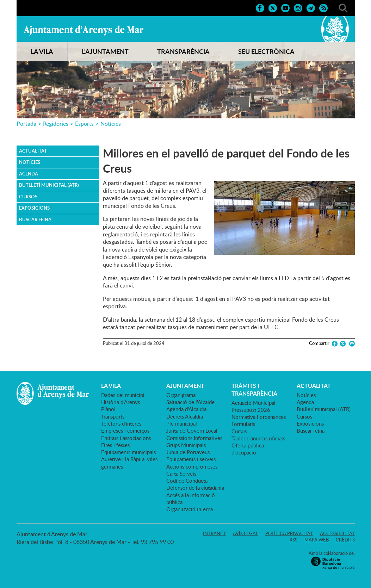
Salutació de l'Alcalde (190, 402)
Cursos (28, 197)
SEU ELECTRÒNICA (266, 51)
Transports (113, 416)
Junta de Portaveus (188, 452)
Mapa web (317, 540)
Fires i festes (115, 445)
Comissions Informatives (194, 438)
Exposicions (34, 208)
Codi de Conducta (187, 481)
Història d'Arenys (120, 402)
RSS (293, 540)
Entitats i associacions (126, 438)
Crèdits (345, 540)
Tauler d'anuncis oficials (258, 438)
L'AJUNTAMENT (105, 51)
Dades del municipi (123, 395)
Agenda (29, 174)
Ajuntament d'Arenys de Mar (84, 30)
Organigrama (181, 395)
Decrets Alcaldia (185, 416)
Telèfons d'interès (121, 423)
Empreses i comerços (125, 431)
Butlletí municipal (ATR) (49, 185)
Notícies (111, 124)
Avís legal (246, 533)
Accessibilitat (337, 533)
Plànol (108, 409)
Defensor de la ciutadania (195, 488)
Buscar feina (35, 219)
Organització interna (190, 509)
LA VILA (42, 51)
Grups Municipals (186, 445)
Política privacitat (289, 533)
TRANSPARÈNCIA (183, 51)
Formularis (243, 424)
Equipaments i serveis (191, 459)
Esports (84, 124)
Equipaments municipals (128, 452)
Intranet (214, 533)
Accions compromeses (192, 466)
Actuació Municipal (253, 403)
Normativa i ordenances (259, 417)
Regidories (56, 124)
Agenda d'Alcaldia (186, 409)
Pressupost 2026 (251, 410)
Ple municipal (182, 423)
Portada (26, 124)
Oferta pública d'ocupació (248, 449)
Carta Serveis (181, 474)
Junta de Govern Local (192, 431)
